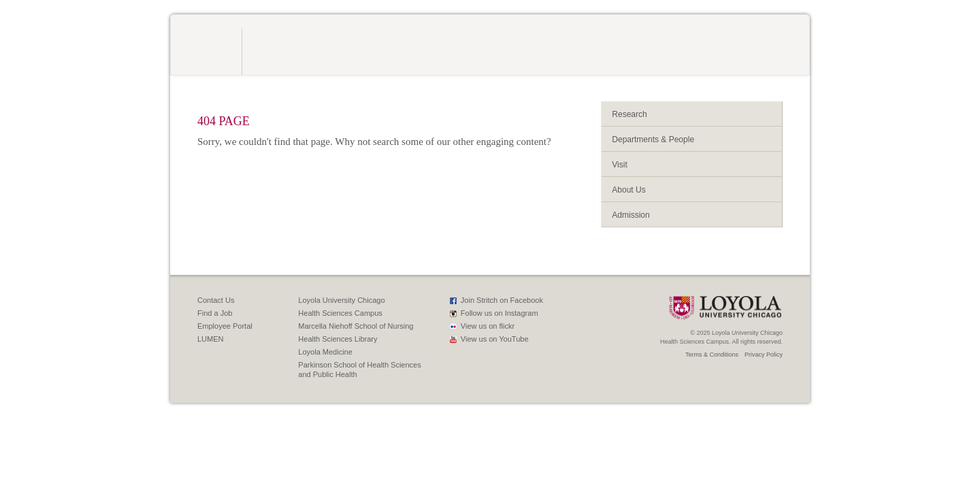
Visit (619, 165)
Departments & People (653, 140)
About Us (628, 190)
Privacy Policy (764, 355)
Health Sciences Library (338, 339)
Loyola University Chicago (341, 300)
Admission (631, 215)
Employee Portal (225, 326)
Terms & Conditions (712, 355)
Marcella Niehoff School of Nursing (356, 326)
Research (629, 114)
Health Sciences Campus (340, 313)
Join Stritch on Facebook (502, 300)
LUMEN (211, 339)
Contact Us (216, 300)
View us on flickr (488, 326)
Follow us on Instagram (500, 313)
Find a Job (215, 313)
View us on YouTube (495, 339)
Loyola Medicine (325, 352)
